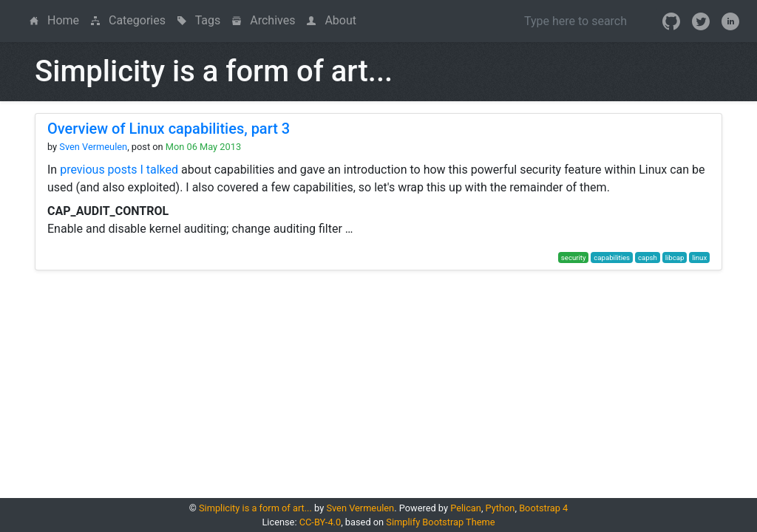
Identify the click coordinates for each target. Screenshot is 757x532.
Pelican (466, 508)
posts (123, 170)
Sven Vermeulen (93, 147)
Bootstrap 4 (543, 508)
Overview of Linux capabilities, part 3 (169, 129)
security (574, 258)
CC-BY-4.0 (320, 522)
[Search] (576, 21)
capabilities (612, 258)
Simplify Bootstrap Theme (440, 522)
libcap (675, 258)
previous (82, 170)
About (332, 20)
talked (162, 170)
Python (500, 508)
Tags (199, 20)
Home (57, 20)
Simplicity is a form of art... (255, 508)
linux (699, 258)
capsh (648, 258)
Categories (128, 20)
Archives (264, 20)
